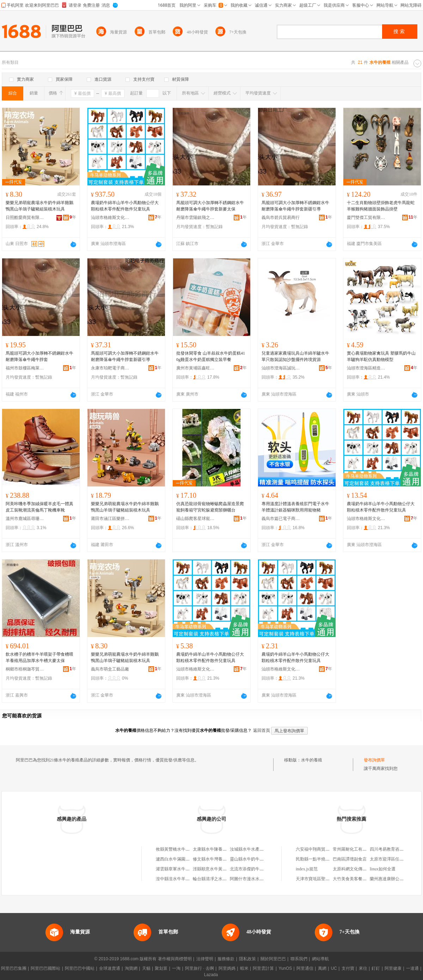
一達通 (412, 968)
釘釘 (376, 968)
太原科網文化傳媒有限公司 (358, 869)
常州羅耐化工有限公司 (354, 849)
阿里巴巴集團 (14, 968)
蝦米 (244, 968)
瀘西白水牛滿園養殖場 (177, 859)
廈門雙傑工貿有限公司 (366, 218)
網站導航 (320, 959)
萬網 (322, 968)
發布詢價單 (374, 760)
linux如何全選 (383, 869)
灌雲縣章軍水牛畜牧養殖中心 (183, 869)
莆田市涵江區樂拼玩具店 (110, 519)
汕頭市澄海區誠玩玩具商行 (281, 368)
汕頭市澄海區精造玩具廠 (366, 368)
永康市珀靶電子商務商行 (110, 368)
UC (334, 968)
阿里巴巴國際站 (45, 968)
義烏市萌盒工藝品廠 (110, 669)
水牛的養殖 (312, 760)
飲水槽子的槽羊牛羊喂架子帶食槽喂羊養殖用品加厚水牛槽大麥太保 (39, 657)
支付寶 (348, 968)
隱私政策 (247, 959)
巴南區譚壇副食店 (350, 859)
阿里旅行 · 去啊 (200, 968)
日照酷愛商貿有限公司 (25, 218)
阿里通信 (305, 968)
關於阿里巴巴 (273, 959)
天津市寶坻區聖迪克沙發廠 (321, 879)
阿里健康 (393, 968)
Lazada (211, 975)
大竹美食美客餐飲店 (352, 879)
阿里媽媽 (227, 968)
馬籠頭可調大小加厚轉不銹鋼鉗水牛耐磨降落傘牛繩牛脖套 (39, 356)
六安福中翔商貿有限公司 (319, 849)
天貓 (146, 968)
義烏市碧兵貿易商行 (281, 218)
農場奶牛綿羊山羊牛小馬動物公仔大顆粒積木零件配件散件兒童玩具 (125, 206)
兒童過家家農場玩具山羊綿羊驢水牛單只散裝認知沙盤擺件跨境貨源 (295, 356)
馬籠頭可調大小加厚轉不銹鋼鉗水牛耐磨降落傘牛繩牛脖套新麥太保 (210, 206)
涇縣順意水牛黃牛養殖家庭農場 (222, 869)
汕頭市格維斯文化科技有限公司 (110, 218)
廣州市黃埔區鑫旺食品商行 (196, 368)
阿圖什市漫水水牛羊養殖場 (255, 879)
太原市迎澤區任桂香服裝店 (395, 859)
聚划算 (161, 968)
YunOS (285, 968)
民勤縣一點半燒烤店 (315, 859)
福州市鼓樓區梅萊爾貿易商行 (25, 368)
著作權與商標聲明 (175, 959)
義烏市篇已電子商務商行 (281, 519)
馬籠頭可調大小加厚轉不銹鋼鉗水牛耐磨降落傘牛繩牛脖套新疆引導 (295, 206)
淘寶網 (131, 968)
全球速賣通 (110, 968)
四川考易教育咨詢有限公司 (395, 849)
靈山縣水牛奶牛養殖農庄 (253, 859)
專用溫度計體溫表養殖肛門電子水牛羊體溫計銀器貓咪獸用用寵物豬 (295, 507)
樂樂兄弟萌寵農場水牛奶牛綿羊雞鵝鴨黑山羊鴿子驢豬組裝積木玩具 (39, 206)
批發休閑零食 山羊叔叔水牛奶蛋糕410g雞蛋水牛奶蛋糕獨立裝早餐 (211, 356)
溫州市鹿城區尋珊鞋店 (25, 519)
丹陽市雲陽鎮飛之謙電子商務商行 (196, 218)
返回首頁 (262, 730)
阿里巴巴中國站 (80, 968)
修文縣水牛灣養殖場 (212, 859)
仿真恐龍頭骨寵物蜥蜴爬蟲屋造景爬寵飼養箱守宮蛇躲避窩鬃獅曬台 (210, 507)
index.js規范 (307, 869)
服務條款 (226, 959)
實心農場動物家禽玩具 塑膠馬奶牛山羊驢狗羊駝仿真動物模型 (381, 356)
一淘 (176, 968)
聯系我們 (299, 959)
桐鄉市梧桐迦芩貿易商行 (25, 669)
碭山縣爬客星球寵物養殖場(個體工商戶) (196, 519)
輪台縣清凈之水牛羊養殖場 (218, 879)
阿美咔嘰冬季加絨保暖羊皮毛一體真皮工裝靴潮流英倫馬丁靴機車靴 (39, 507)
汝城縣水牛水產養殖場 (251, 849)
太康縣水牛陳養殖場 (212, 849)
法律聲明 (205, 959)
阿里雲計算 (263, 968)
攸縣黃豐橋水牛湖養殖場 (179, 849)
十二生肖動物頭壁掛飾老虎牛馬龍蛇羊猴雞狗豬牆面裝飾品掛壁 (381, 206)
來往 (363, 968)
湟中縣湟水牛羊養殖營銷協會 (183, 879)
